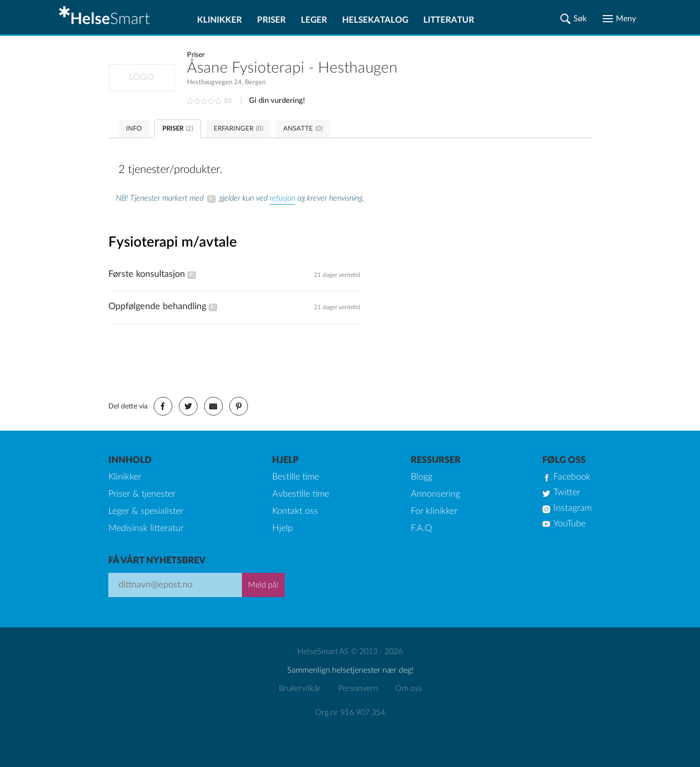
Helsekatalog (375, 20)
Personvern (358, 688)
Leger (314, 20)
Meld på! (263, 585)
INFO (134, 129)
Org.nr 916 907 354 (350, 713)
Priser (271, 20)
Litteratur (449, 20)
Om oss (408, 688)
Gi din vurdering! (277, 101)
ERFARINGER (238, 129)
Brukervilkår (300, 688)
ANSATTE (303, 129)
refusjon (282, 198)
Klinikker (219, 20)
